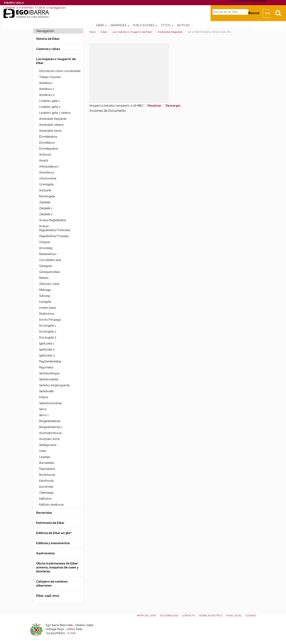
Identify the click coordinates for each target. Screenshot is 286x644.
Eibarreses (120, 25)
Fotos (167, 25)
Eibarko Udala (14, 3)
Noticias (183, 25)
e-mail (72, 633)
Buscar (254, 13)
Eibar (101, 25)
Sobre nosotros (211, 615)
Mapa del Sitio (147, 615)
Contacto (189, 615)
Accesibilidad (169, 615)
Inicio (92, 32)
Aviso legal (234, 615)
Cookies (251, 615)
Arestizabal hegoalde (170, 32)
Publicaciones (145, 25)
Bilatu (278, 13)
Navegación (45, 31)
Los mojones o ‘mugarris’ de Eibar (132, 32)
